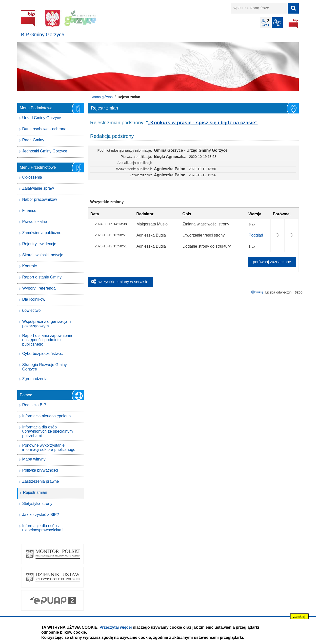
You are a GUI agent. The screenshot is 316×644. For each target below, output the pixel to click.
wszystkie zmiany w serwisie (123, 282)
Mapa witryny (34, 459)
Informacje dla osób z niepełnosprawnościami (43, 528)
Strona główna (102, 97)
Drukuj (259, 292)
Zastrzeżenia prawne (41, 481)
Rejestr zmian (35, 492)
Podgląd (256, 235)
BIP (293, 23)
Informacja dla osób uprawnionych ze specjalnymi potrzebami (48, 431)
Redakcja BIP (34, 405)
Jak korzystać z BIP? (41, 515)
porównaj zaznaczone (272, 262)
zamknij (299, 617)
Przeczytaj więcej (116, 627)
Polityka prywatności (40, 470)
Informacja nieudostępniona (47, 416)
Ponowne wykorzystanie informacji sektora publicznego (49, 448)
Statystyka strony (37, 504)
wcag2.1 (265, 23)
